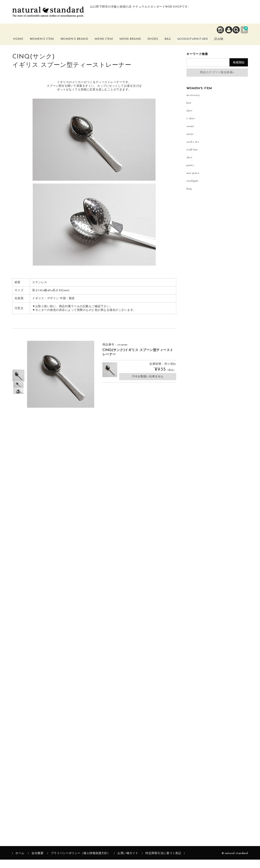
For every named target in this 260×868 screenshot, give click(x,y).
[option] (18, 384)
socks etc (193, 150)
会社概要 (37, 862)
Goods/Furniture (210, 42)
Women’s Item (47, 45)
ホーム (20, 862)
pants (190, 174)
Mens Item (111, 45)
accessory (193, 104)
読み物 (240, 45)
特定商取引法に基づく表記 (163, 862)
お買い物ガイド (128, 862)
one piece (193, 182)
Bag (180, 42)
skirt (190, 166)
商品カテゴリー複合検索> (217, 81)
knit (189, 111)
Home (22, 42)
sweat (190, 135)
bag (189, 197)
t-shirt (191, 127)
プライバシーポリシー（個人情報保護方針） (81, 862)
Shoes (162, 42)
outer (190, 143)
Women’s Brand (81, 45)
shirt (190, 119)
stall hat (192, 158)
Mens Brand (138, 45)
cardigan (192, 189)
